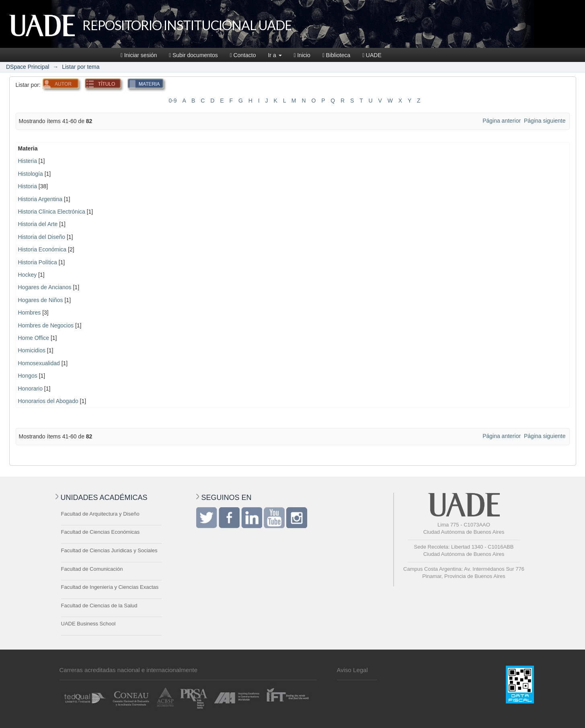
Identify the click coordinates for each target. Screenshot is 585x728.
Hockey (28, 275)
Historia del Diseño (42, 237)
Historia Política (38, 262)
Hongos (28, 376)
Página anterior (502, 121)
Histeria (28, 161)
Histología (31, 174)
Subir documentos (193, 55)
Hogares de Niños (41, 300)
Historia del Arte (38, 224)
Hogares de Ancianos (45, 287)
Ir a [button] (275, 55)
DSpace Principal (28, 67)
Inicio (302, 55)
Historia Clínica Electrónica (52, 212)
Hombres (30, 313)
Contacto (243, 55)
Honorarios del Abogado (48, 401)
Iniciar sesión (139, 55)
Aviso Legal (352, 670)
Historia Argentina (40, 199)
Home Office (34, 338)
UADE (372, 55)
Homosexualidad (39, 363)
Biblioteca (336, 55)
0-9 (172, 101)
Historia (28, 186)
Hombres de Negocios (46, 325)
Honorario (30, 389)
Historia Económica (42, 249)
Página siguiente (545, 121)
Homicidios (32, 350)
